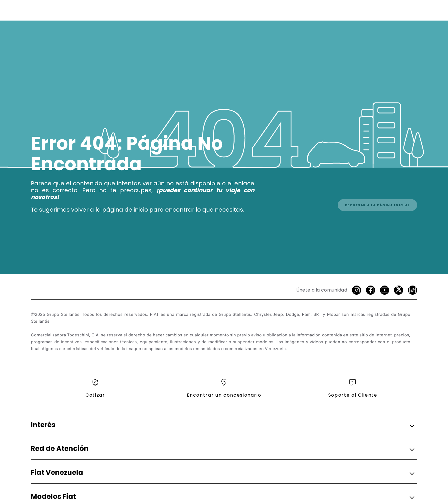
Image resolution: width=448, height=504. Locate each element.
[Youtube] (385, 290)
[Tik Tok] (413, 290)
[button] (222, 425)
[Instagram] (357, 290)
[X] (399, 290)
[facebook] (371, 290)
